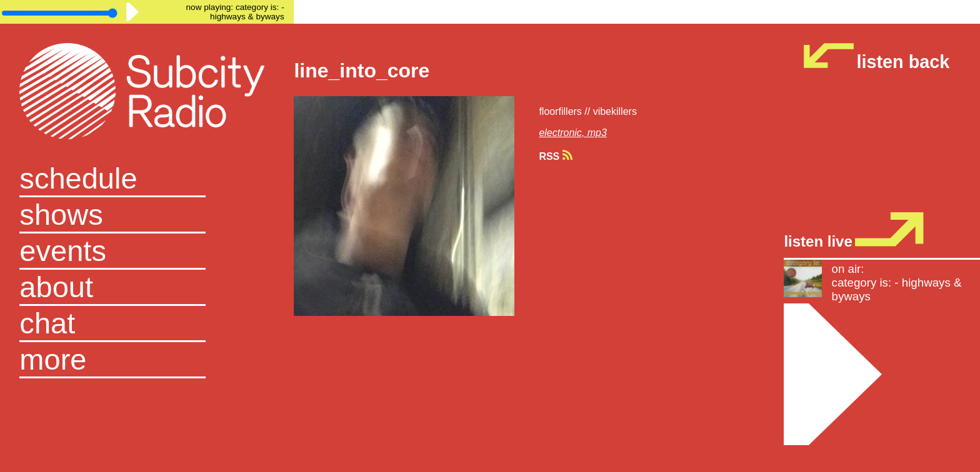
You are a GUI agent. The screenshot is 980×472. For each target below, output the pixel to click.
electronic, (563, 133)
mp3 (597, 133)
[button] (147, 360)
